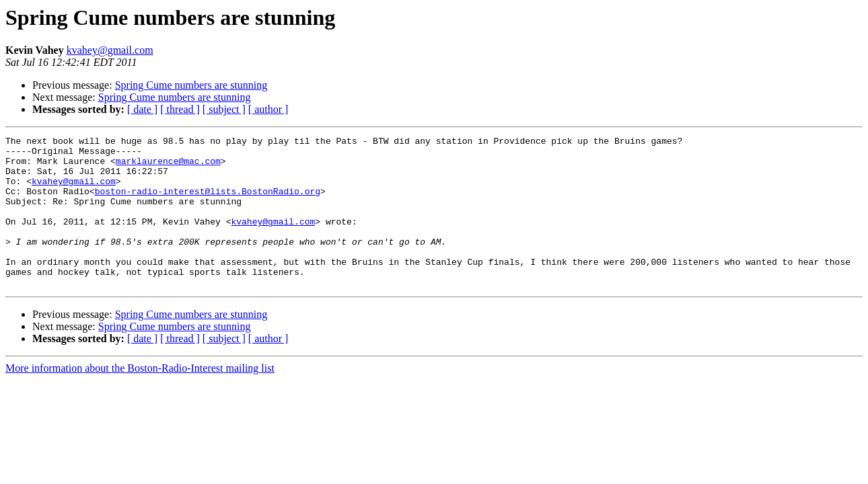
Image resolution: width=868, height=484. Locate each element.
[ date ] (142, 109)
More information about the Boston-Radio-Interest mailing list (140, 398)
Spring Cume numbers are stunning (191, 85)
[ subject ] (224, 109)
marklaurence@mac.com (168, 167)
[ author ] (268, 109)
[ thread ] (180, 109)
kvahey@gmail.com (110, 50)
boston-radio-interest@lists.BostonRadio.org (208, 203)
